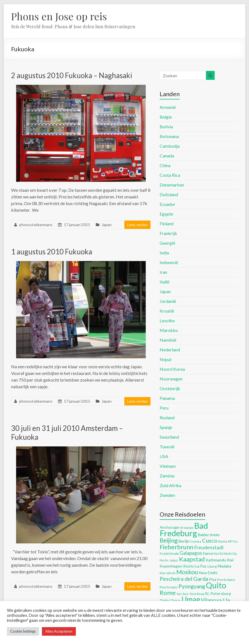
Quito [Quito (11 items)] (216, 585)
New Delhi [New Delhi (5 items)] (208, 573)
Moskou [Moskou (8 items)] (187, 572)
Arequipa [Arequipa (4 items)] (187, 527)
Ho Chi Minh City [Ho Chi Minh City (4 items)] (225, 554)
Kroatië (167, 311)
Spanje (166, 427)
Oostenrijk (170, 388)
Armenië (168, 107)
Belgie (166, 117)
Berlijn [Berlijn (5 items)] (184, 541)
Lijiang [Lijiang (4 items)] (212, 566)
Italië (164, 282)
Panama (167, 398)
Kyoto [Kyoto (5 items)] (189, 566)
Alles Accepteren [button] (59, 631)
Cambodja (170, 146)
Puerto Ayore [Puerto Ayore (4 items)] (226, 580)
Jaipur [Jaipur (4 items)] (174, 560)
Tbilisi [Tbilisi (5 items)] (165, 601)
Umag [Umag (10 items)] (191, 599)
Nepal (165, 359)
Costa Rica (170, 175)
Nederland (170, 350)
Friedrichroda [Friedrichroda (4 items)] (169, 554)
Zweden (167, 495)
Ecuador (168, 204)
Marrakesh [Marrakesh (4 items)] (168, 573)
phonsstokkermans (36, 225)
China (165, 165)
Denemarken (172, 185)
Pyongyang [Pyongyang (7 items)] (192, 586)
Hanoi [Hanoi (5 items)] (208, 553)
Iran (163, 272)
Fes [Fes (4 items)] (235, 541)
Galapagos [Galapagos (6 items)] (191, 553)
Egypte (166, 214)
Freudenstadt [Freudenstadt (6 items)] (209, 547)
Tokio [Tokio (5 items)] (176, 601)
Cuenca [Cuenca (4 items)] (196, 541)
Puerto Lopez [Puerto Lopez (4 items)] (169, 587)
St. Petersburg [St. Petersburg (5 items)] (218, 593)
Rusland (167, 417)
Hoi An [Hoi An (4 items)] (164, 560)
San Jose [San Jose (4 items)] (183, 594)
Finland (167, 223)
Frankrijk (168, 233)
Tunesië (167, 447)
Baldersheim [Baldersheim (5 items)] (209, 535)
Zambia (167, 476)
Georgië (167, 243)
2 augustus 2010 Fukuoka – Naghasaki (72, 75)
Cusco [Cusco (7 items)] (210, 540)
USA (164, 456)
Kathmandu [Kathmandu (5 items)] (216, 560)
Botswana (169, 136)
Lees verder (137, 225)
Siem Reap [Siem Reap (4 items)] (197, 594)
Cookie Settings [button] (23, 631)
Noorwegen (171, 379)
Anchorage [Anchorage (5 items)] (169, 527)
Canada (167, 156)
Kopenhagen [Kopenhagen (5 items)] (171, 566)
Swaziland (169, 437)
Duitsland (169, 194)
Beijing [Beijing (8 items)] (169, 540)
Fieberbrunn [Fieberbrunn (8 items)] (176, 547)
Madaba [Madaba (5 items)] (224, 566)
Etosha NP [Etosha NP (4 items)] (225, 541)
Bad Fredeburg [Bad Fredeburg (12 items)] (184, 529)
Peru (164, 408)
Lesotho (167, 320)
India (164, 253)
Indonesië (169, 262)
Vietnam (168, 466)
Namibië (168, 340)
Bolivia (166, 126)
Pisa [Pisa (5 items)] (213, 579)
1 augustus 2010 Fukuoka (52, 252)
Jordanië (168, 301)
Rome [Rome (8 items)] (168, 593)
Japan (107, 225)
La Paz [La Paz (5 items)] (201, 566)
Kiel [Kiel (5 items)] (230, 560)
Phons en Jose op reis (59, 16)
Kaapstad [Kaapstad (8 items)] (192, 559)
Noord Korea (172, 369)
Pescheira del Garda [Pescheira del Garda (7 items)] (184, 579)
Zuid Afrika (170, 485)
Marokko (169, 330)
